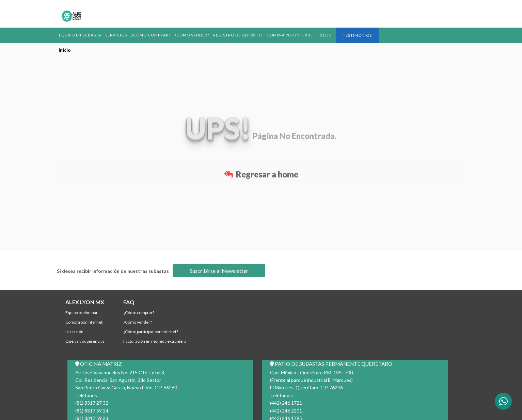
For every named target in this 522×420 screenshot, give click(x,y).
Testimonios (361, 35)
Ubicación (74, 332)
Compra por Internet (294, 35)
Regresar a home (261, 174)
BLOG (329, 35)
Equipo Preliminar (82, 313)
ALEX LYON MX (85, 302)
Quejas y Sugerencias (85, 341)
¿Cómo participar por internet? (151, 332)
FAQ (129, 302)
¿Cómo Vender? (194, 35)
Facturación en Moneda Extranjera (155, 341)
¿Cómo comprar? (152, 35)
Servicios (117, 35)
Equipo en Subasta (81, 35)
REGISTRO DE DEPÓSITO (240, 35)
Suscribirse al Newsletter (219, 271)
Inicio (65, 50)
